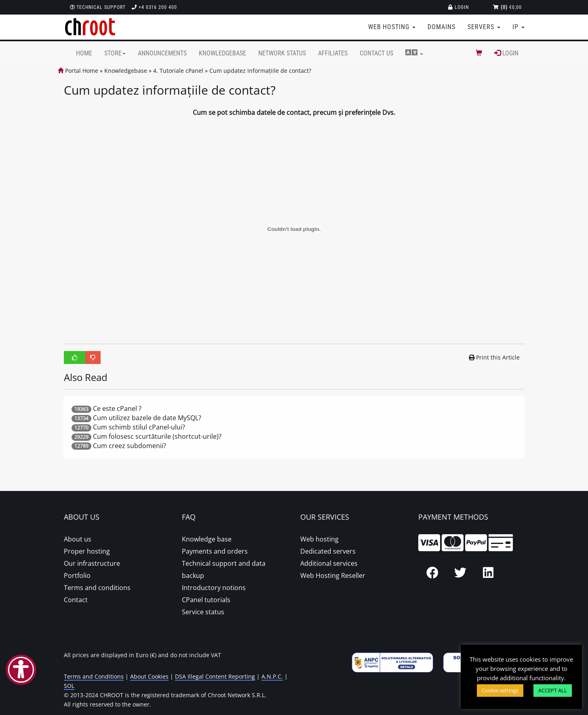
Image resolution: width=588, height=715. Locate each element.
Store (115, 53)
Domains (442, 27)
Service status (203, 612)
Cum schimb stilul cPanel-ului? (139, 427)
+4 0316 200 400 (154, 7)
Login (458, 7)
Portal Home (78, 71)
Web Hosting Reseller (333, 575)
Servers (484, 27)
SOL (69, 686)
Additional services (329, 563)
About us (78, 539)
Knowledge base (207, 539)
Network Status (282, 53)
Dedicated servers (328, 551)
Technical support (98, 7)
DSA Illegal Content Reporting (215, 676)
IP (518, 27)
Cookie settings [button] (500, 690)
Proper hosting (87, 551)
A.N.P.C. (272, 676)
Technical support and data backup (224, 569)
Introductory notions (214, 588)
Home (84, 53)
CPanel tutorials (206, 600)
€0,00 (507, 7)
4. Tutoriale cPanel (178, 71)
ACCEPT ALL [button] (553, 690)
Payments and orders (215, 551)
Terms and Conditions (94, 676)
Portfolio (77, 575)
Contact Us (376, 53)
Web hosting (319, 539)
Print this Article (494, 357)
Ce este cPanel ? (117, 408)
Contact (76, 600)
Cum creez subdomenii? (130, 446)
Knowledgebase (222, 53)
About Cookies (149, 676)
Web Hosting (392, 27)
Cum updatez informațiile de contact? (260, 71)
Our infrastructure (92, 563)
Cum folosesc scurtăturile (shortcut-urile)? (157, 436)
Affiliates (333, 53)
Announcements (162, 53)
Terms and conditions (97, 588)
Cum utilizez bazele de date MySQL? (147, 418)
